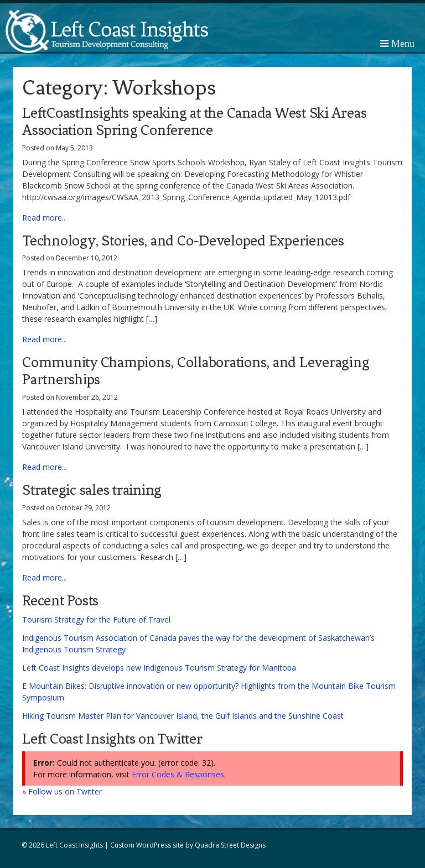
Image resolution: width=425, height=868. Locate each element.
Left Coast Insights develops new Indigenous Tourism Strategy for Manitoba (159, 668)
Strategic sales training (92, 490)
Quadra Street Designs (230, 845)
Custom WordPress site (147, 845)
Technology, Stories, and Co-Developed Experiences (183, 240)
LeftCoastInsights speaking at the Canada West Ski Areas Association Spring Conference (194, 121)
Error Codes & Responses (178, 774)
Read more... (45, 218)
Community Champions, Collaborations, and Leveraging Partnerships (196, 371)
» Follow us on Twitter (62, 791)
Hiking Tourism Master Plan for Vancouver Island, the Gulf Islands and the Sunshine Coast (183, 716)
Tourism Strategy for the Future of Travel (96, 619)
